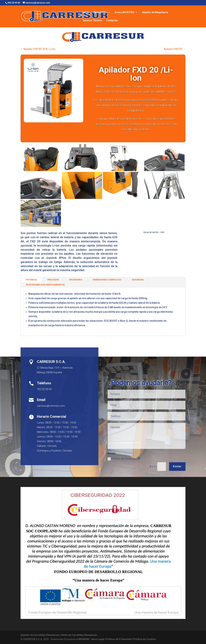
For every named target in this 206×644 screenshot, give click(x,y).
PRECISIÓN (53, 280)
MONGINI (84, 639)
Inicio (86, 12)
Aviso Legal (98, 639)
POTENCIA (31, 280)
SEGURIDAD (138, 280)
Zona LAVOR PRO (124, 12)
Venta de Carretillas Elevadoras (79, 635)
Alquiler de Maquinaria (155, 12)
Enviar (177, 466)
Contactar (112, 21)
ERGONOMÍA (76, 280)
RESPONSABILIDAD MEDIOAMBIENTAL (45, 285)
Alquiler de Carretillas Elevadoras (40, 635)
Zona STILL (100, 12)
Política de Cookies (145, 639)
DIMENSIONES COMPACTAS (107, 280)
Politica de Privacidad (124, 459)
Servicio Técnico (92, 21)
